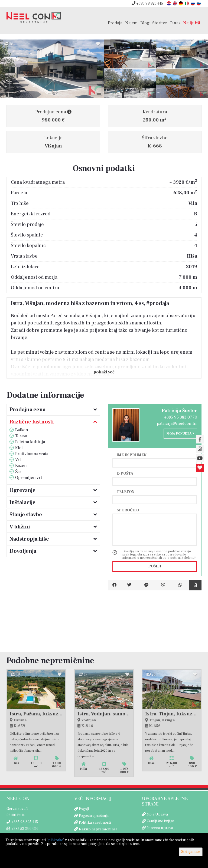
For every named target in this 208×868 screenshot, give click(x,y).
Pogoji (84, 809)
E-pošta (125, 473)
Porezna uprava (160, 828)
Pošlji (155, 566)
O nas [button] (175, 23)
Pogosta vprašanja (94, 816)
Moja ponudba (180, 434)
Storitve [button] (160, 23)
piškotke (56, 840)
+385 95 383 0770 (181, 417)
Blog (145, 23)
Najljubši (192, 23)
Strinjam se (191, 852)
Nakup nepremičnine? (98, 829)
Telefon (125, 492)
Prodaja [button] (115, 23)
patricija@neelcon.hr (177, 423)
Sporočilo (128, 510)
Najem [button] (131, 23)
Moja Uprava (157, 814)
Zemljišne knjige (160, 821)
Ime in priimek (132, 455)
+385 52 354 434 (22, 829)
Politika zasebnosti (95, 823)
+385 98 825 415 (147, 4)
